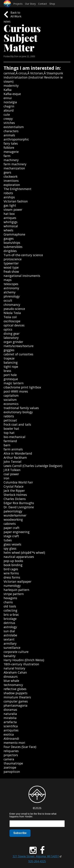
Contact (43, 4)
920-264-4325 (37, 861)
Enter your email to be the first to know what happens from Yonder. (33, 815)
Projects (18, 4)
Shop (52, 4)
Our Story (30, 4)
